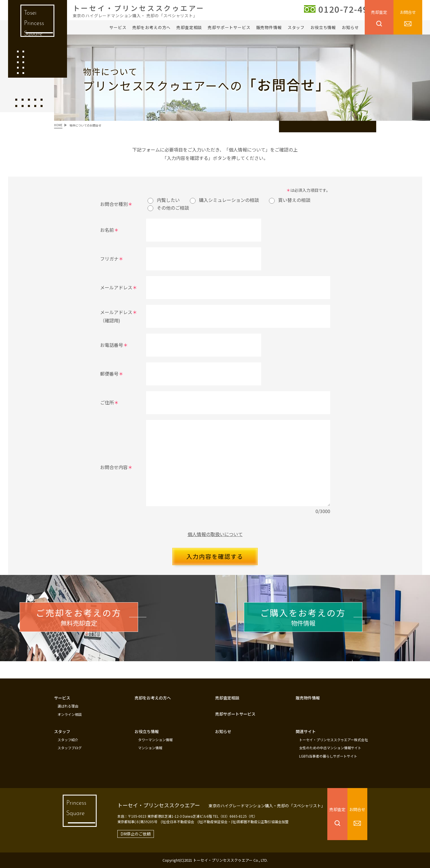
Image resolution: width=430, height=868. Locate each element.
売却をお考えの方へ (152, 27)
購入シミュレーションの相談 (224, 200)
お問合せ (408, 12)
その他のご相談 (168, 208)
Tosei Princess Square (33, 26)
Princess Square (73, 814)
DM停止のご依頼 (127, 834)
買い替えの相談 (290, 200)
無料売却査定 (91, 622)
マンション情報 (150, 748)
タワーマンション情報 (155, 741)
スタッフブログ (70, 748)
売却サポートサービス (229, 27)
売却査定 (379, 12)
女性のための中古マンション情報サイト (330, 748)
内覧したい (164, 200)
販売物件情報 (269, 27)
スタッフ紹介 (68, 741)
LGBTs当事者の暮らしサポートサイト (328, 756)
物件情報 (316, 622)
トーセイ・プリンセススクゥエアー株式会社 (334, 741)
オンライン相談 (70, 716)
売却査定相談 (189, 27)
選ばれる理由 (68, 708)
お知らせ (350, 27)
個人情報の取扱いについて (215, 534)
